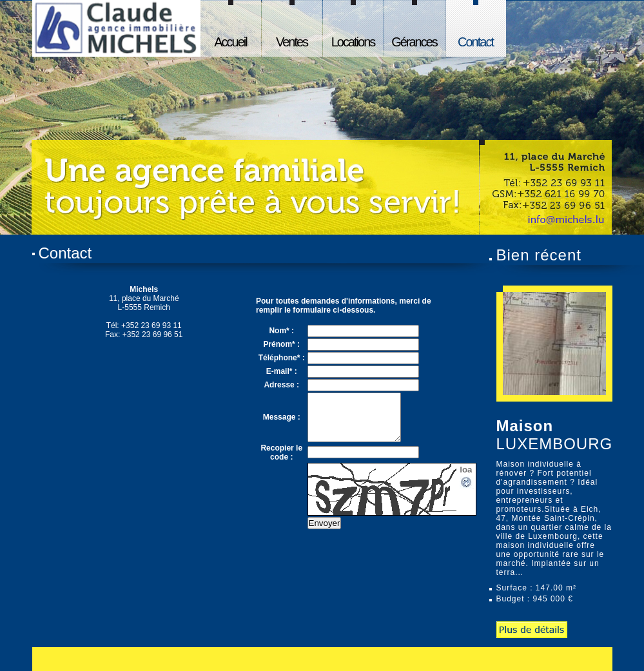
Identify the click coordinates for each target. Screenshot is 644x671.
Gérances (414, 42)
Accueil (230, 42)
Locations (353, 42)
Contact (475, 42)
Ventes (292, 42)
